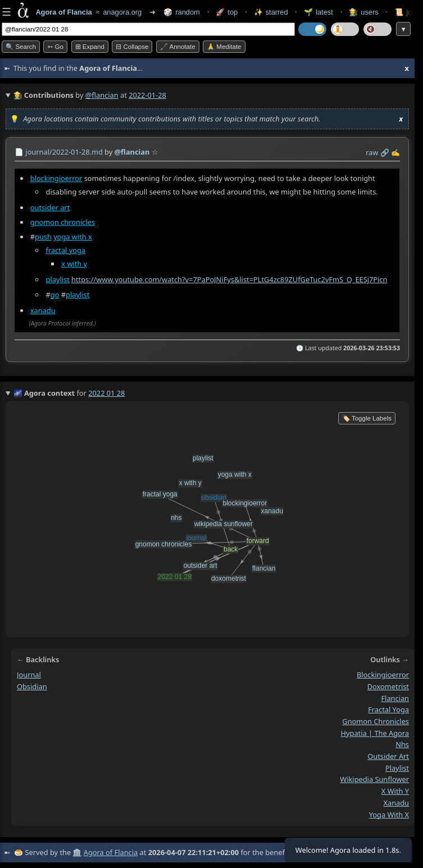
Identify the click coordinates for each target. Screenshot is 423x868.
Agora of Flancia (111, 852)
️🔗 (385, 152)
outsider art (50, 207)
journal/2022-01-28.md (64, 152)
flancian (395, 698)
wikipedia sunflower (374, 780)
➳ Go (55, 47)
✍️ (395, 152)
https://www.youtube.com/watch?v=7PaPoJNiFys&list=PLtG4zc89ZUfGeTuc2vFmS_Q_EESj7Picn (229, 280)
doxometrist (388, 686)
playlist (58, 280)
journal (29, 675)
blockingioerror (56, 178)
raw (372, 152)
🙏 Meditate (224, 47)
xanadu (43, 310)
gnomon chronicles (63, 222)
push (43, 237)
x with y (74, 264)
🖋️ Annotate (178, 47)
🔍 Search (21, 47)
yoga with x (73, 237)
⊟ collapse (132, 47)
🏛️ (77, 852)
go (55, 295)
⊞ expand (90, 47)
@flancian (102, 95)
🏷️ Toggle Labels (367, 418)
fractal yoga (66, 250)
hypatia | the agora (375, 733)
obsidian (32, 686)
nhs (402, 745)
